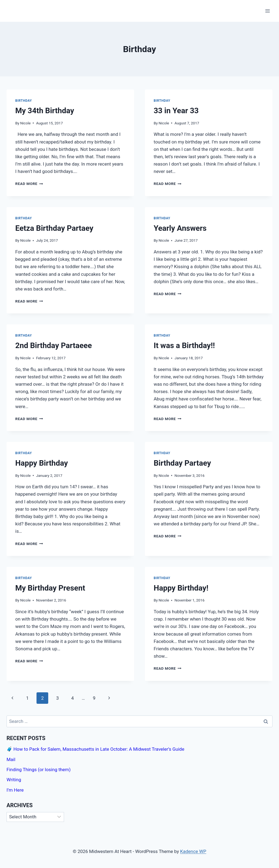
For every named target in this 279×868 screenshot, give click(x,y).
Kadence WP (193, 851)
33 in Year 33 (176, 111)
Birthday (24, 101)
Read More (29, 184)
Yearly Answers (180, 228)
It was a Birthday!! (184, 345)
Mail (11, 759)
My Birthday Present (50, 588)
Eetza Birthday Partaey (54, 228)
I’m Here (15, 790)
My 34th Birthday (45, 111)
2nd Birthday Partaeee (54, 345)
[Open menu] (267, 11)
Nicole (25, 123)
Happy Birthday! (181, 588)
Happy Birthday (42, 463)
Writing (14, 780)
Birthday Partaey (182, 463)
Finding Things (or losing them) (39, 770)
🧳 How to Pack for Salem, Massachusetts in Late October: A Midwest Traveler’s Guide (95, 749)
